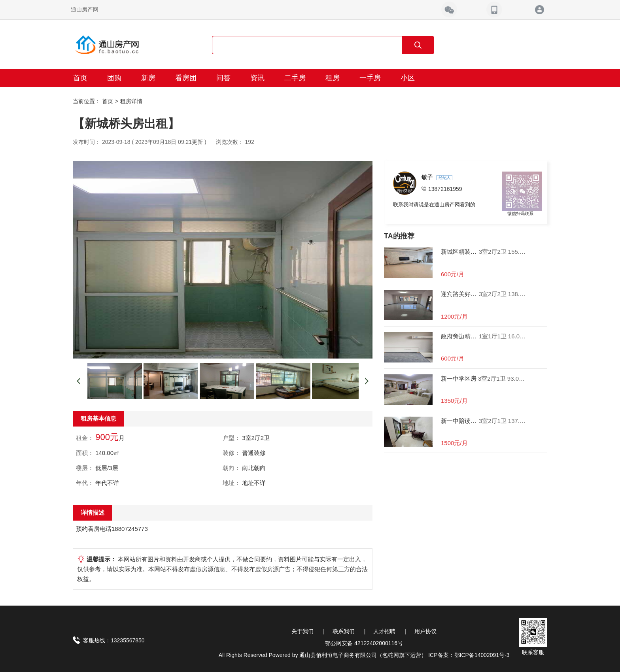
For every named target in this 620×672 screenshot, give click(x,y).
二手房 (295, 78)
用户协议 (425, 631)
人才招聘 (384, 631)
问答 (223, 78)
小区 (408, 78)
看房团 (186, 78)
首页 (80, 78)
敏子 (428, 177)
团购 (114, 78)
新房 (148, 78)
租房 (333, 78)
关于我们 (302, 631)
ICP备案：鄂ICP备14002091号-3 (469, 655)
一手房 (370, 78)
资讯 (257, 78)
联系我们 (344, 631)
